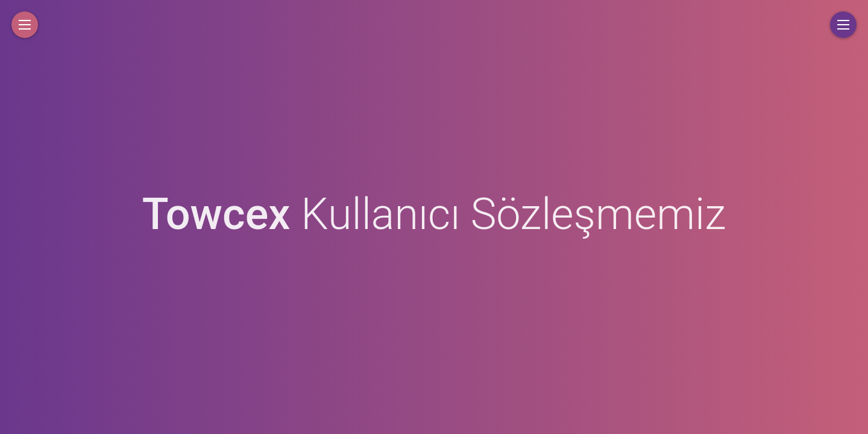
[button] (25, 25)
